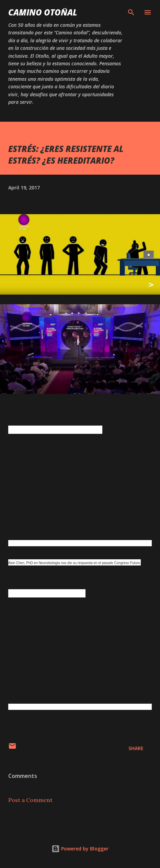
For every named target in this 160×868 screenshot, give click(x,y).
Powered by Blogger (80, 849)
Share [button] (136, 748)
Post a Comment (30, 800)
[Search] (131, 12)
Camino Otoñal (43, 12)
